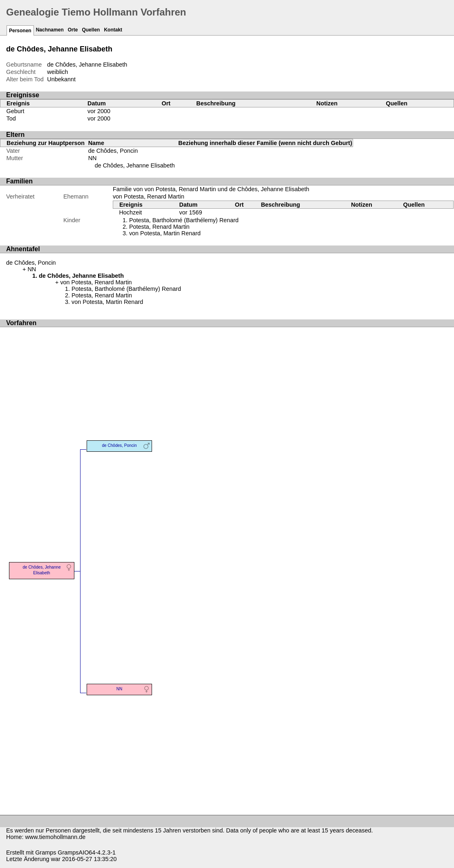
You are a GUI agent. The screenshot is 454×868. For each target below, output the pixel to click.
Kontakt (113, 30)
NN (93, 158)
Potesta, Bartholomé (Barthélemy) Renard (184, 220)
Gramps (46, 852)
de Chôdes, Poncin (113, 151)
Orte (73, 30)
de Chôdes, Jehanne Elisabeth (135, 165)
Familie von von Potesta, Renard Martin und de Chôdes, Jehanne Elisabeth (211, 189)
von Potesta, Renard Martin (149, 196)
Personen (20, 31)
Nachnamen (50, 30)
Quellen (91, 30)
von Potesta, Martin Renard (165, 233)
